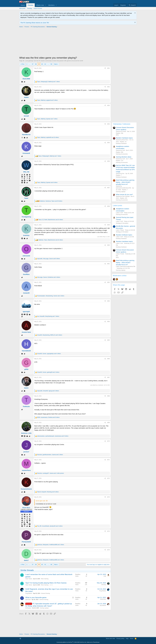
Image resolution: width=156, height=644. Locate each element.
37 (33, 64)
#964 (108, 322)
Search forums (38, 8)
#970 (108, 441)
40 (42, 64)
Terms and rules (110, 638)
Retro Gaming (45, 579)
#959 (108, 225)
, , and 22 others (51, 240)
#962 (108, 282)
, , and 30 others (51, 201)
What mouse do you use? (124, 194)
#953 (108, 105)
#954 (108, 124)
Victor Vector (29, 579)
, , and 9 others (48, 259)
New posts (22, 8)
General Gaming (45, 593)
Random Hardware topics (124, 138)
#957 (108, 188)
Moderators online (120, 276)
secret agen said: (41, 501)
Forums (30, 5)
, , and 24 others (51, 220)
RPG (117, 135)
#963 (108, 301)
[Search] (132, 5)
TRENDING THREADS (122, 124)
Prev (23, 64)
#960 (108, 245)
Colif (105, 576)
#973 (108, 497)
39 (39, 64)
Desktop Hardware (121, 143)
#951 (108, 68)
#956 (108, 161)
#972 (108, 478)
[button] (45, 5)
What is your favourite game (36, 598)
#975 (108, 550)
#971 (108, 460)
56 (51, 64)
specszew (28, 600)
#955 (108, 143)
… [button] (30, 64)
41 (45, 64)
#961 (108, 264)
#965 (108, 340)
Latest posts (117, 206)
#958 (108, 206)
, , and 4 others (49, 277)
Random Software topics (124, 235)
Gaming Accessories (122, 154)
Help (127, 638)
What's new (40, 5)
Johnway (104, 585)
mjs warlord (103, 605)
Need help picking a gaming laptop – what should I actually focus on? (125, 182)
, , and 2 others (51, 296)
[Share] (105, 68)
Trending (29, 8)
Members (51, 5)
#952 (108, 87)
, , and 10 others (48, 137)
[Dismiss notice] (135, 13)
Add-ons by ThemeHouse (93, 642)
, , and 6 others (47, 182)
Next (56, 64)
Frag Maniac (29, 593)
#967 (108, 377)
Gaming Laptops (44, 608)
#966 (108, 359)
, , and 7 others (48, 82)
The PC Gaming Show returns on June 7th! (35, 23)
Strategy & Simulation (122, 223)
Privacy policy (120, 638)
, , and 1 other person (50, 473)
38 (36, 64)
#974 (108, 531)
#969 (108, 423)
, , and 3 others (48, 391)
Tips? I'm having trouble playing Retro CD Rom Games (46, 583)
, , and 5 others (47, 100)
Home (23, 5)
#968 (108, 396)
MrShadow (28, 608)
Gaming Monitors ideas (124, 157)
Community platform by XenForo (71, 642)
